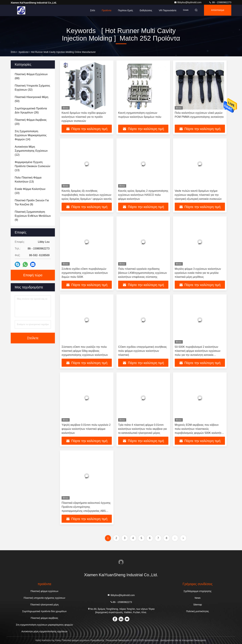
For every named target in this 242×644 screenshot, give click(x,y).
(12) (31, 151)
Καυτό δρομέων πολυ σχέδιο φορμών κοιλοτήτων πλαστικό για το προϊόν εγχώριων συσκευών (84, 117)
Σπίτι (89, 10)
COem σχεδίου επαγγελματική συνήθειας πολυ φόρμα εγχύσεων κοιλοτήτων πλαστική (143, 351)
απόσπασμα (217, 10)
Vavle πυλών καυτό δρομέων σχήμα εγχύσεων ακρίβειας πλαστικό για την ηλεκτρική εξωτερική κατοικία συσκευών (198, 195)
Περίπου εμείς (122, 10)
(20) (31, 122)
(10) (30, 191)
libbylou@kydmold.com (188, 2)
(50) (31, 99)
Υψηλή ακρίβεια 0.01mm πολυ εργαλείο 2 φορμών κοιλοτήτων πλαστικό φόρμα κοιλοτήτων (86, 429)
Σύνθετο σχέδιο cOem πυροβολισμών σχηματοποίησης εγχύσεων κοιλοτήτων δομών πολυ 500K (85, 273)
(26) (31, 110)
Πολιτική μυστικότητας (198, 611)
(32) (32, 88)
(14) (31, 135)
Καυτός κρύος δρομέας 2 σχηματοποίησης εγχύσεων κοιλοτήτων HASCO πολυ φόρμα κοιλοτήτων (143, 195)
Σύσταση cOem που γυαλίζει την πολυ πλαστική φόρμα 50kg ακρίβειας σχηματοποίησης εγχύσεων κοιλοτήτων (85, 351)
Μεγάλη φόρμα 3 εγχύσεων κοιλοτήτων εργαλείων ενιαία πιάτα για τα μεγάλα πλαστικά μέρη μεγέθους (198, 273)
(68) (31, 76)
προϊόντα (23, 52)
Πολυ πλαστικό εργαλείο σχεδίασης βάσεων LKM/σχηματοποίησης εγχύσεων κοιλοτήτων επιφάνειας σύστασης (143, 273)
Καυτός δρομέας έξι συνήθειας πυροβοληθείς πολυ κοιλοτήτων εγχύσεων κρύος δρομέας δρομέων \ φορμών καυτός (87, 195)
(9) (32, 202)
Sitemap (198, 605)
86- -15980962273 (220, 2)
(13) (32, 166)
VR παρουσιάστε (164, 10)
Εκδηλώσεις (143, 10)
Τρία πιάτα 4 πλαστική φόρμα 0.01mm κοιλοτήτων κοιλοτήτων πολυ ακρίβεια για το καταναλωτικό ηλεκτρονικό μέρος (142, 429)
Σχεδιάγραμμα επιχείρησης (198, 591)
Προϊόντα (103, 10)
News (198, 598)
